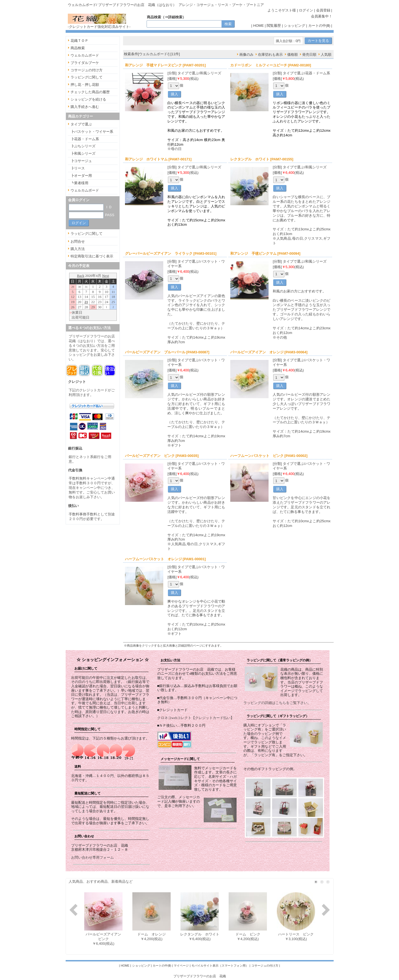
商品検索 (78, 48)
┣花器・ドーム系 (85, 139)
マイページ (181, 966)
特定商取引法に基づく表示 (92, 256)
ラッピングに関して (87, 77)
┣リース (78, 168)
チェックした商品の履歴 (90, 92)
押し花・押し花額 (85, 85)
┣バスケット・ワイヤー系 (92, 132)
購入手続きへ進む (85, 107)
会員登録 (323, 10)
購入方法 (78, 249)
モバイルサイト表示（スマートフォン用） (220, 966)
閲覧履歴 (274, 26)
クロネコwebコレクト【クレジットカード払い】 (196, 718)
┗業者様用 (79, 183)
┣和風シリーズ (83, 153)
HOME (259, 26)
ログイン (306, 10)
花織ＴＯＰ (79, 41)
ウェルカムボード (85, 55)
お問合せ (78, 241)
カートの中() (319, 26)
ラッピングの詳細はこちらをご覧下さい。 (277, 703)
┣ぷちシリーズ (83, 146)
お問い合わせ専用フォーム (92, 857)
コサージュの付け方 (87, 70)
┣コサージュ (81, 161)
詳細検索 (175, 17)
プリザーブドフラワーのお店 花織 (200, 976)
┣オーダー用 (81, 176)
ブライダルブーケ (85, 63)
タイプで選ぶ (81, 124)
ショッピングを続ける (88, 99)
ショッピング (295, 26)
